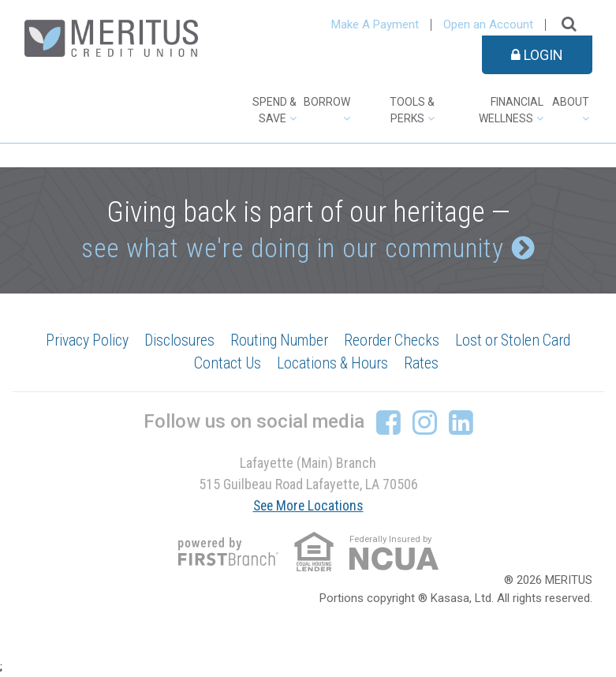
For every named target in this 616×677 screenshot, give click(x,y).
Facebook (388, 423)
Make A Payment (375, 24)
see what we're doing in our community (292, 248)
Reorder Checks (395, 341)
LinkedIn (461, 423)
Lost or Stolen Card (520, 341)
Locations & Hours (332, 365)
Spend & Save (274, 110)
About (571, 102)
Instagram (425, 423)
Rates (424, 365)
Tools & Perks (412, 110)
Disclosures (175, 341)
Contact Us (225, 365)
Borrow (327, 102)
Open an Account (488, 24)
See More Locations (308, 506)
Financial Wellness (511, 110)
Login (537, 55)
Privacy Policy (80, 341)
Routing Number (279, 341)
